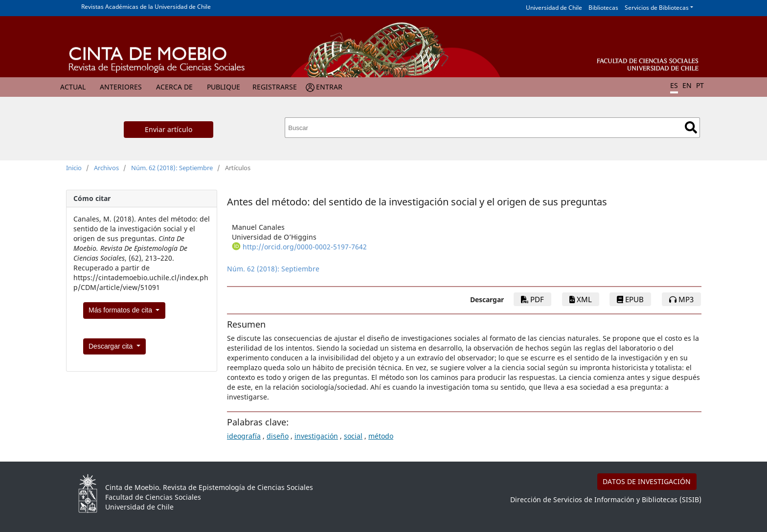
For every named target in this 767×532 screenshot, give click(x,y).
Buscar (691, 127)
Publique (224, 87)
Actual (73, 87)
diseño (278, 436)
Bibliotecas (603, 8)
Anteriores (121, 87)
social (353, 436)
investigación (316, 436)
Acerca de (174, 87)
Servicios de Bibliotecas (657, 8)
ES (674, 85)
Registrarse (275, 87)
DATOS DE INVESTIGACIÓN (647, 481)
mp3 (681, 299)
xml (581, 299)
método (381, 436)
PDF (532, 299)
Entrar (329, 87)
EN (687, 85)
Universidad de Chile (554, 8)
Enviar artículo (169, 129)
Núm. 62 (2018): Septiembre (172, 168)
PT (700, 85)
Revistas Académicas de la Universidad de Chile (146, 7)
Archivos (106, 168)
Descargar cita (112, 346)
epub (630, 299)
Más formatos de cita (121, 310)
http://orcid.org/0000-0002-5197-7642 (305, 247)
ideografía (244, 436)
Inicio (74, 168)
